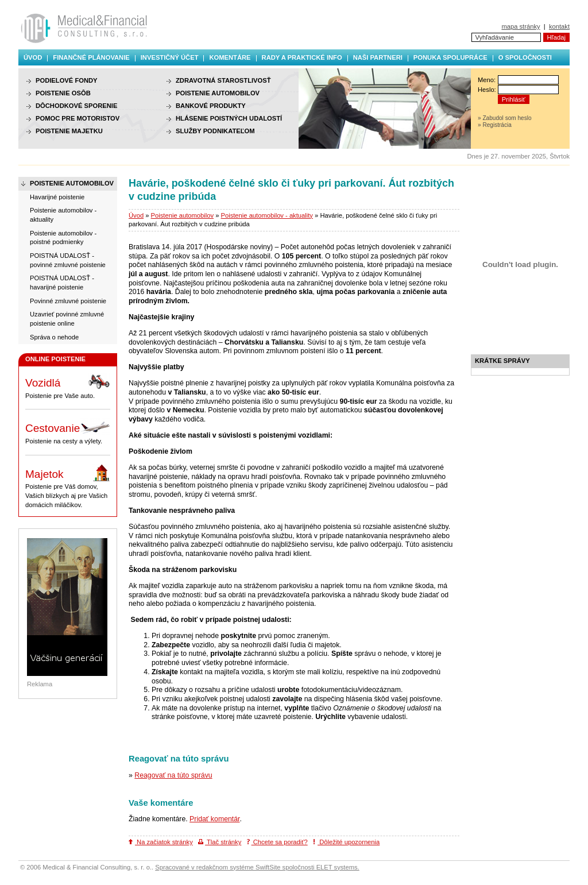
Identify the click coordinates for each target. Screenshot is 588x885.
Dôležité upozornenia (346, 842)
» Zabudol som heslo (505, 118)
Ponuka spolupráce (450, 57)
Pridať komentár (214, 819)
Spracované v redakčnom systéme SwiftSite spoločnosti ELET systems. (257, 867)
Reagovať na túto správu (173, 775)
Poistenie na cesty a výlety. (68, 431)
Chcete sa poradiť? (277, 842)
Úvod (33, 57)
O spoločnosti (525, 57)
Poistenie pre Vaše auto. (68, 386)
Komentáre (230, 57)
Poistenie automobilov (182, 215)
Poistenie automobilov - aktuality (267, 215)
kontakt (559, 26)
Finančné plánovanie (91, 57)
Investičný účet (170, 57)
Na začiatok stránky (161, 842)
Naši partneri (378, 57)
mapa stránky (521, 26)
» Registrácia (495, 125)
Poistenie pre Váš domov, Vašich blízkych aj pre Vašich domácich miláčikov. (68, 486)
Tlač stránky (220, 842)
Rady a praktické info (302, 57)
